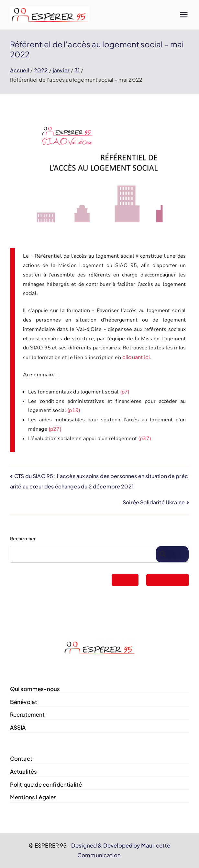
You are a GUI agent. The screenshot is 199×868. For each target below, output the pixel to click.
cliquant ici (136, 357)
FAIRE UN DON (168, 580)
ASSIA (18, 727)
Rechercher (23, 538)
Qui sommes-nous (35, 689)
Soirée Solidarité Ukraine (154, 502)
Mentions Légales (33, 797)
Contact (21, 758)
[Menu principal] (184, 15)
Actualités (24, 771)
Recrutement (28, 714)
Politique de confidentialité (46, 784)
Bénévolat (24, 702)
